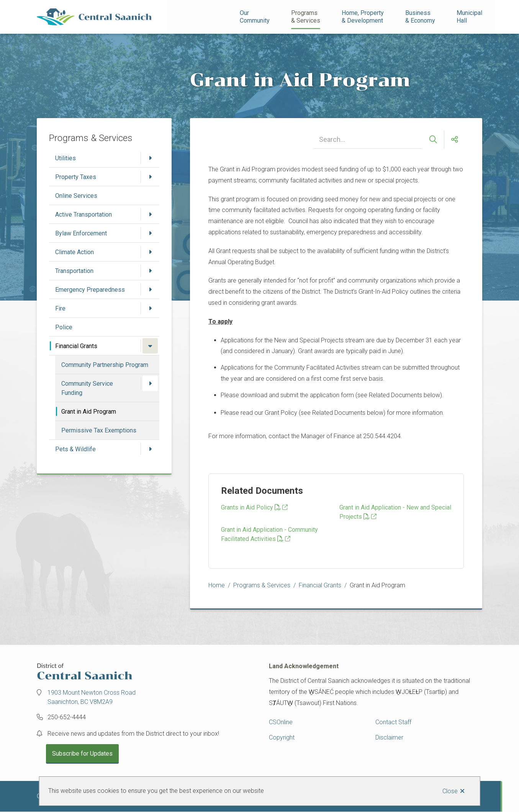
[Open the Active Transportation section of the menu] (150, 214)
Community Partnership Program (105, 365)
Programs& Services (306, 17)
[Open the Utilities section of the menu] (150, 158)
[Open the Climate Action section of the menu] (150, 252)
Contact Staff (393, 722)
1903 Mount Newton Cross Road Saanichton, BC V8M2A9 (92, 697)
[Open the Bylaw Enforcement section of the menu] (150, 233)
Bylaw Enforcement (81, 233)
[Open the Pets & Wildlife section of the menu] (150, 449)
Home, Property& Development (363, 17)
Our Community (255, 17)
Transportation (74, 271)
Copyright (282, 737)
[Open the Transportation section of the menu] (150, 271)
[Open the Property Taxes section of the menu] (150, 177)
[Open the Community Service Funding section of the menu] (150, 383)
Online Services (76, 196)
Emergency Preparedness (90, 290)
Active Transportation (83, 215)
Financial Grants (76, 346)
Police (64, 327)
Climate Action (74, 252)
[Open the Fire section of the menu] (150, 308)
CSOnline (281, 722)
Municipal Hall (470, 17)
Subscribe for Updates (82, 754)
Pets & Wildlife (75, 449)
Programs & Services (262, 585)
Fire (60, 308)
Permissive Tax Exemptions (99, 430)
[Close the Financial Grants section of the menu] (150, 346)
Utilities (65, 158)
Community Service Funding (87, 388)
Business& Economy (420, 17)
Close (450, 791)
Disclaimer (389, 737)
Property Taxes (76, 177)
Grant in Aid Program (89, 412)
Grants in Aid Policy (251, 507)
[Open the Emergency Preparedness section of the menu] (150, 289)
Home (217, 585)
